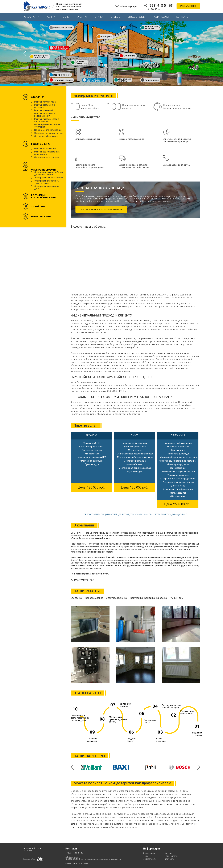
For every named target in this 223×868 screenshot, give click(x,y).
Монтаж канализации (45, 149)
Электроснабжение (117, 598)
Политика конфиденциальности (77, 863)
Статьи (99, 17)
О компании (32, 17)
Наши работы (161, 17)
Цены (66, 17)
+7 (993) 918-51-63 (158, 5)
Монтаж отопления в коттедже (45, 106)
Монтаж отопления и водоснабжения (45, 115)
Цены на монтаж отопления (48, 130)
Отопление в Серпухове (46, 136)
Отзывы (116, 17)
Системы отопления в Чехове (49, 133)
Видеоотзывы (136, 17)
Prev (24, 54)
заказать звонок (188, 6)
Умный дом (177, 598)
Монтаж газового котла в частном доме (47, 120)
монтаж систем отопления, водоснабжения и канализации (101, 859)
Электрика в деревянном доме (47, 187)
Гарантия (82, 17)
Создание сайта (29, 859)
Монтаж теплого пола (45, 102)
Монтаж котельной (44, 110)
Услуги (51, 17)
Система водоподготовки (47, 157)
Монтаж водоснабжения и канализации (47, 153)
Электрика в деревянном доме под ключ (47, 182)
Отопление (77, 598)
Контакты (182, 17)
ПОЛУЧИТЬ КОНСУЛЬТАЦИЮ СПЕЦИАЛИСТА (104, 209)
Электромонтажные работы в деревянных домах (49, 173)
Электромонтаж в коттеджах (49, 178)
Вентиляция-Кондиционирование (149, 598)
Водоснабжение (94, 598)
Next (199, 54)
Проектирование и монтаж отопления (47, 126)
